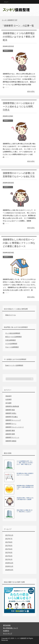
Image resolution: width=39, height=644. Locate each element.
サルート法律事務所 (12, 347)
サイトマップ (8, 633)
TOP (10, 20)
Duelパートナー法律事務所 (14, 365)
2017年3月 (9, 553)
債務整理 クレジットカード (15, 427)
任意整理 (8, 400)
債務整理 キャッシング (13, 420)
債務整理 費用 (10, 431)
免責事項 (6, 631)
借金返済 (8, 396)
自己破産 (8, 403)
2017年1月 (9, 559)
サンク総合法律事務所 (13, 333)
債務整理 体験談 (11, 441)
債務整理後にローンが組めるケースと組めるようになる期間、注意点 (19, 106)
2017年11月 (9, 535)
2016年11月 (9, 566)
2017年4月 (9, 549)
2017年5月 (9, 546)
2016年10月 (9, 570)
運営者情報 (7, 625)
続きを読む (31, 91)
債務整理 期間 (10, 434)
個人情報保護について (11, 628)
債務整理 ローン (8, 51)
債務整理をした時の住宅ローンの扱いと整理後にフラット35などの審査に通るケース (19, 243)
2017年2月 (9, 556)
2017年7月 (9, 539)
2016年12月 (9, 563)
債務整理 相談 (10, 410)
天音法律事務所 (11, 340)
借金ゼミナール (11, 315)
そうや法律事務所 (11, 344)
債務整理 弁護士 (11, 413)
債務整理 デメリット (12, 438)
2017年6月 (9, 542)
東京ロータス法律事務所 (13, 337)
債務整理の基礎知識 (12, 406)
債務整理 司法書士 (12, 417)
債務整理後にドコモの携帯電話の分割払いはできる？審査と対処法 (19, 37)
